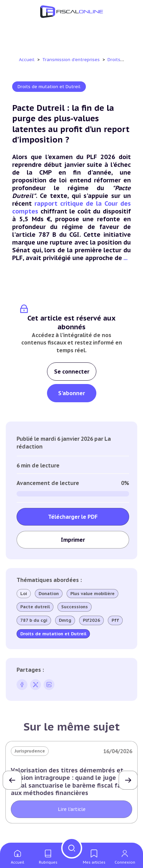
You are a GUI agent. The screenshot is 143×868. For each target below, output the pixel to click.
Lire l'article (72, 809)
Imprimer (73, 540)
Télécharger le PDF (73, 517)
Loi (24, 594)
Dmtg (65, 620)
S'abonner (71, 393)
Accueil (27, 60)
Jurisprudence (30, 751)
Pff (115, 620)
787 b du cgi (34, 620)
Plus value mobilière (92, 594)
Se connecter (72, 372)
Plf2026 (91, 620)
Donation (49, 594)
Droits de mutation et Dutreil (49, 87)
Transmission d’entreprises (72, 60)
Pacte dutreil (35, 607)
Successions (75, 607)
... (125, 258)
